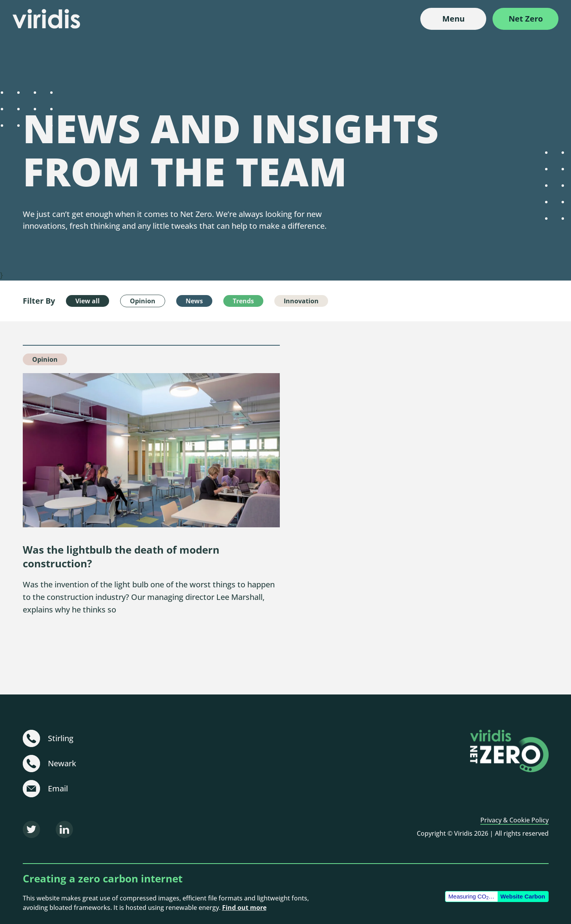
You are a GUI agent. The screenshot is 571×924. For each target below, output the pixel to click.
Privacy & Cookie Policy (514, 820)
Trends (243, 301)
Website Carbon (523, 896)
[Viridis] (46, 19)
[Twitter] (31, 829)
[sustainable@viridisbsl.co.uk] (31, 789)
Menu (453, 19)
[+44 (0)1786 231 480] (31, 738)
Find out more (244, 908)
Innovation (301, 301)
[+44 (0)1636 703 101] (31, 764)
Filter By (39, 301)
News (194, 301)
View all (88, 301)
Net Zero (526, 19)
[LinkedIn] (64, 829)
